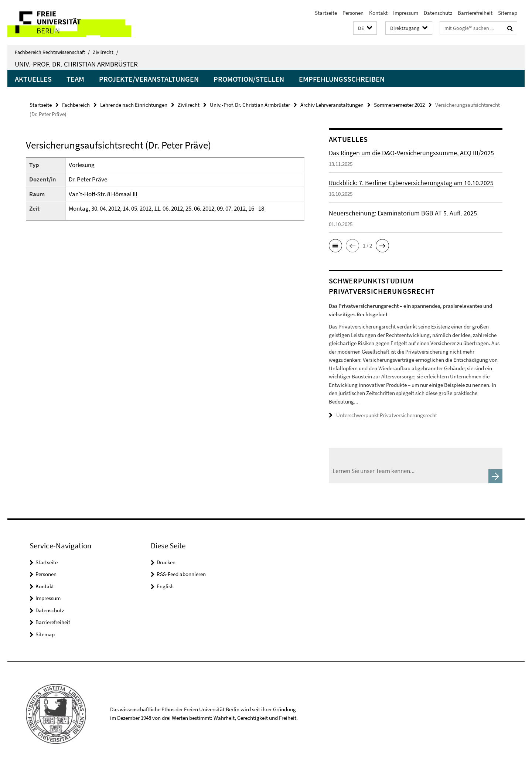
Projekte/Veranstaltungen (149, 79)
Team (75, 79)
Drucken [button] (166, 562)
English (165, 586)
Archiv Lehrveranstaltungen (332, 105)
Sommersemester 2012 (399, 105)
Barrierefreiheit (475, 13)
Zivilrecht (105, 52)
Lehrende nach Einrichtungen (134, 105)
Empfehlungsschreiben (342, 79)
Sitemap (508, 13)
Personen (353, 13)
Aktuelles (33, 79)
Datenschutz (438, 13)
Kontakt (378, 13)
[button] (365, 28)
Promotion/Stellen (249, 79)
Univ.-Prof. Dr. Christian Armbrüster (76, 64)
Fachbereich (76, 105)
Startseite (326, 13)
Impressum (406, 13)
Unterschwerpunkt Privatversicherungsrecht (387, 415)
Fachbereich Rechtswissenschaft (52, 52)
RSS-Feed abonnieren (181, 574)
